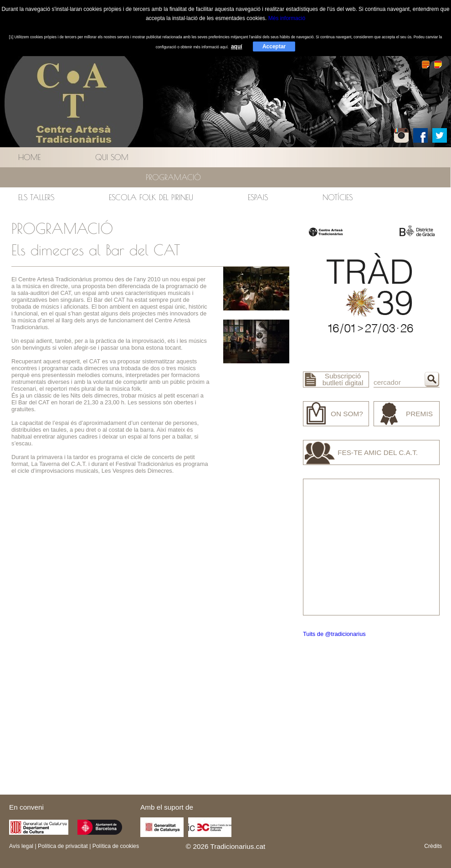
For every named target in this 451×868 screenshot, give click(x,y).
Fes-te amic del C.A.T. (378, 452)
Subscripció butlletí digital (343, 379)
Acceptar (274, 46)
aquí (237, 46)
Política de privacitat (63, 846)
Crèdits (433, 846)
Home (29, 157)
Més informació (287, 18)
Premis (419, 414)
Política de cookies (116, 846)
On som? (347, 414)
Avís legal (21, 846)
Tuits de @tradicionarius (334, 634)
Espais (258, 197)
